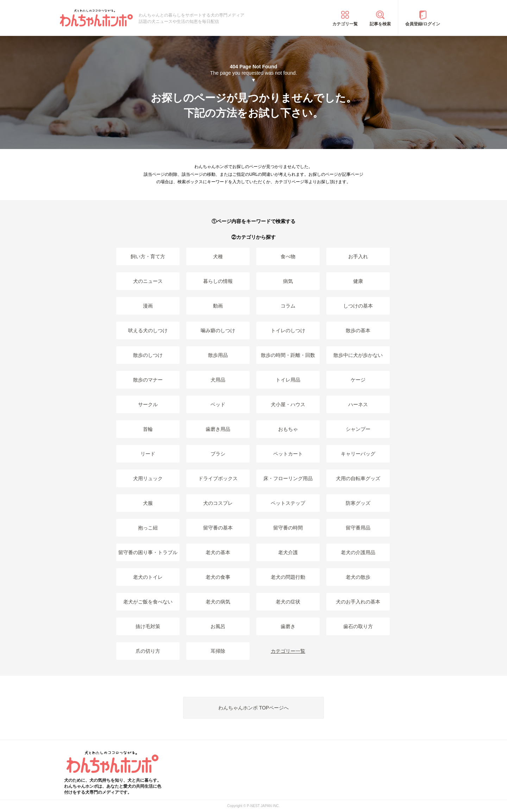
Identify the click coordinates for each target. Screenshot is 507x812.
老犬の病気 (218, 602)
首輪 (148, 429)
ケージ (358, 380)
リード (148, 454)
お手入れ (358, 256)
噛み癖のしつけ (218, 330)
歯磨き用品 (218, 429)
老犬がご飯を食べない (148, 602)
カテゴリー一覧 (288, 651)
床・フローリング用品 (288, 478)
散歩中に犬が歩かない (358, 355)
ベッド (218, 404)
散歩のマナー (148, 380)
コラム (288, 306)
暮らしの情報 (218, 281)
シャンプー (358, 429)
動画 (218, 306)
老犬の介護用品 (358, 552)
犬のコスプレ (218, 503)
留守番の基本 (218, 528)
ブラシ (218, 454)
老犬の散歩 (358, 577)
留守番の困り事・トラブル (148, 552)
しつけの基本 (358, 306)
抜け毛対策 (148, 626)
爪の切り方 (148, 651)
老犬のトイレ (148, 577)
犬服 (148, 503)
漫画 (148, 306)
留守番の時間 (288, 528)
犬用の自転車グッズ (358, 478)
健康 (358, 281)
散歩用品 (218, 355)
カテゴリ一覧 (345, 24)
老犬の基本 (218, 552)
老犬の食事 (218, 577)
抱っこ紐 (148, 528)
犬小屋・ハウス (288, 404)
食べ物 (288, 256)
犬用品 (218, 380)
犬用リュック (148, 478)
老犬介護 (288, 552)
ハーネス (358, 404)
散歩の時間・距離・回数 (288, 355)
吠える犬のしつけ (148, 330)
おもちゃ (288, 429)
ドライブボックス (218, 478)
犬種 (218, 256)
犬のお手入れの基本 (358, 602)
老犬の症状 (288, 602)
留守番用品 (358, 528)
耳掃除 (218, 651)
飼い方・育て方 (148, 256)
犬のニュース (148, 281)
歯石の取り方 (358, 626)
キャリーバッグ (358, 454)
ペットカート (288, 454)
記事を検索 (380, 24)
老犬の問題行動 (288, 577)
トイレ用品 (288, 380)
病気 (288, 281)
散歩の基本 (358, 330)
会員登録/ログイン (423, 24)
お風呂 (218, 626)
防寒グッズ (358, 503)
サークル (148, 404)
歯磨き (288, 626)
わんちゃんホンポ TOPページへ (254, 708)
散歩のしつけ (148, 355)
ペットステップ (288, 503)
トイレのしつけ (288, 330)
